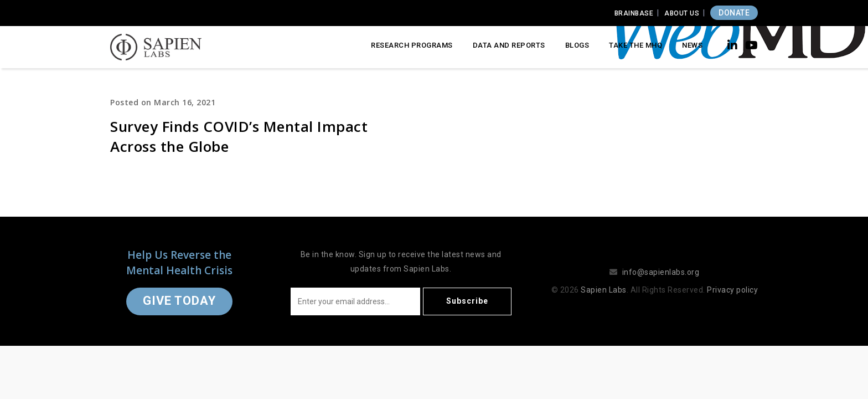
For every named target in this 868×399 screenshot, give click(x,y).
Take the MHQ (635, 45)
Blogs (577, 45)
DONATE (734, 13)
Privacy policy (732, 290)
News (692, 45)
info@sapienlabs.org (661, 272)
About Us (682, 13)
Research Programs (412, 45)
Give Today (179, 301)
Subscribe (467, 301)
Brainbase (634, 13)
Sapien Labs (604, 290)
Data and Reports (509, 45)
